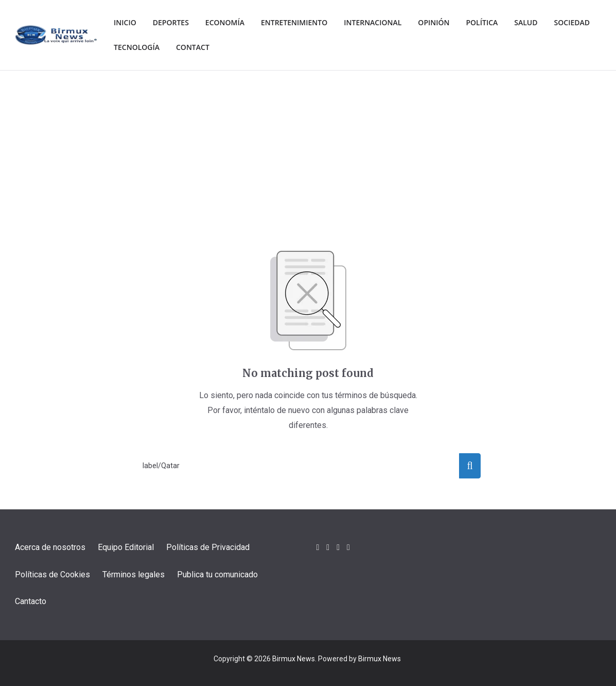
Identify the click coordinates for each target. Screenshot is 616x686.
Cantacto (31, 601)
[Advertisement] (308, 148)
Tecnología (193, 47)
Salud (547, 22)
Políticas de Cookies (52, 574)
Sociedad (133, 47)
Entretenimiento (304, 22)
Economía (231, 22)
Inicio (126, 22)
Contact (252, 47)
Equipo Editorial (126, 547)
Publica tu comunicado (217, 574)
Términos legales (134, 574)
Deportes (174, 22)
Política (500, 22)
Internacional (387, 22)
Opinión (451, 22)
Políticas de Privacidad (208, 547)
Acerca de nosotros (50, 547)
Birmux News (294, 659)
